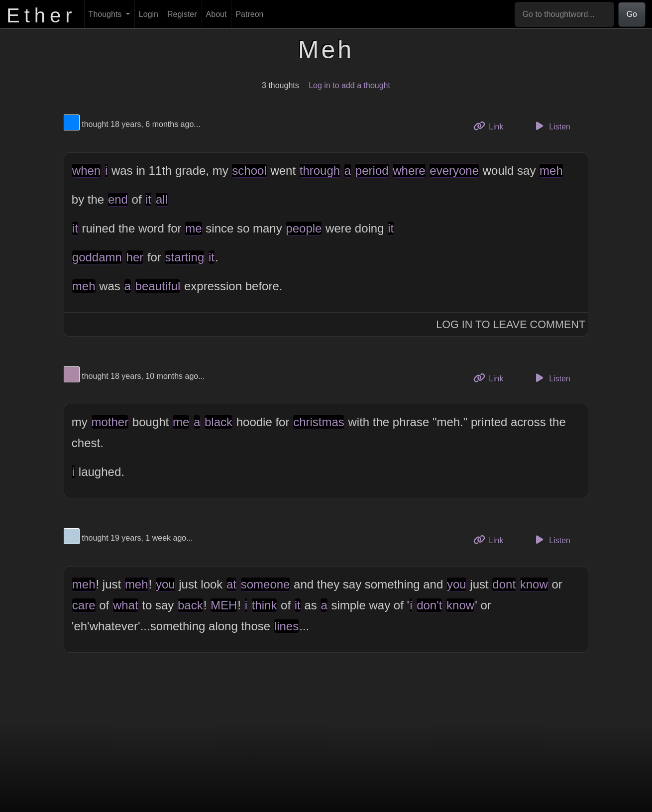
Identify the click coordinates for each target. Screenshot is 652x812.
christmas (319, 422)
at (231, 584)
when (86, 171)
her (135, 257)
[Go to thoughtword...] (564, 14)
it (148, 199)
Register (182, 14)
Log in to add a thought (349, 85)
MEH (224, 605)
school (249, 171)
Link (492, 126)
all (162, 199)
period (372, 171)
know (534, 584)
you (165, 584)
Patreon (249, 14)
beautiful (158, 286)
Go (632, 14)
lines (286, 626)
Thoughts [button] (106, 14)
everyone (454, 171)
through (320, 171)
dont (504, 584)
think (265, 605)
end (118, 199)
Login (149, 14)
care (84, 605)
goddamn (97, 257)
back (190, 605)
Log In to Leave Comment (511, 324)
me (193, 228)
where (409, 171)
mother (110, 422)
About (217, 14)
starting (185, 257)
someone (266, 584)
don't (429, 605)
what (126, 605)
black (218, 422)
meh (551, 171)
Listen (551, 126)
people (304, 228)
